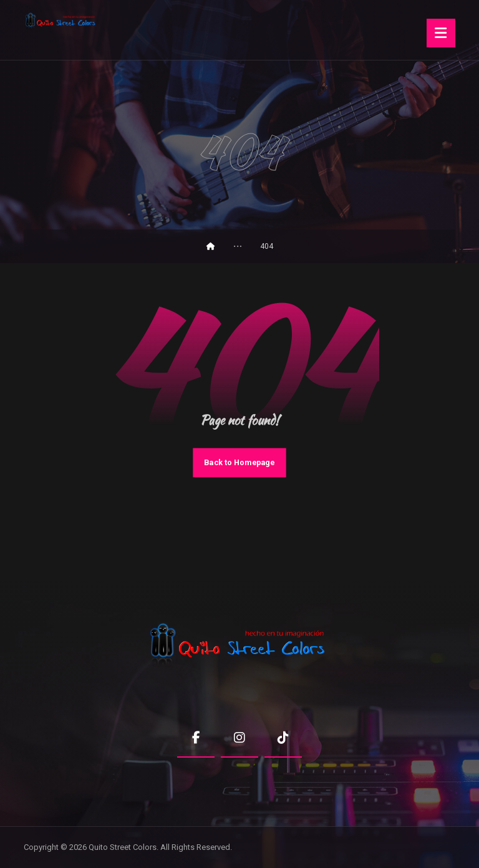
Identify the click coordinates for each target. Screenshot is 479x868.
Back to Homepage (239, 463)
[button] (441, 33)
